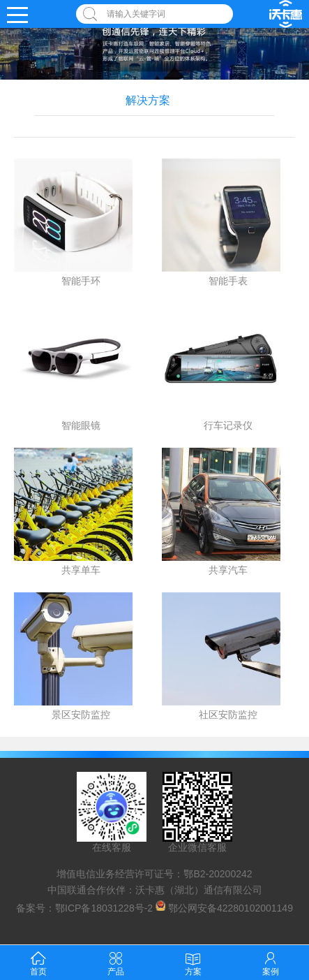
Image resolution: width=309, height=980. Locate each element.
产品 (116, 962)
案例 (271, 962)
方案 (193, 962)
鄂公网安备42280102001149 (231, 907)
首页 (38, 962)
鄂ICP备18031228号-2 (104, 907)
